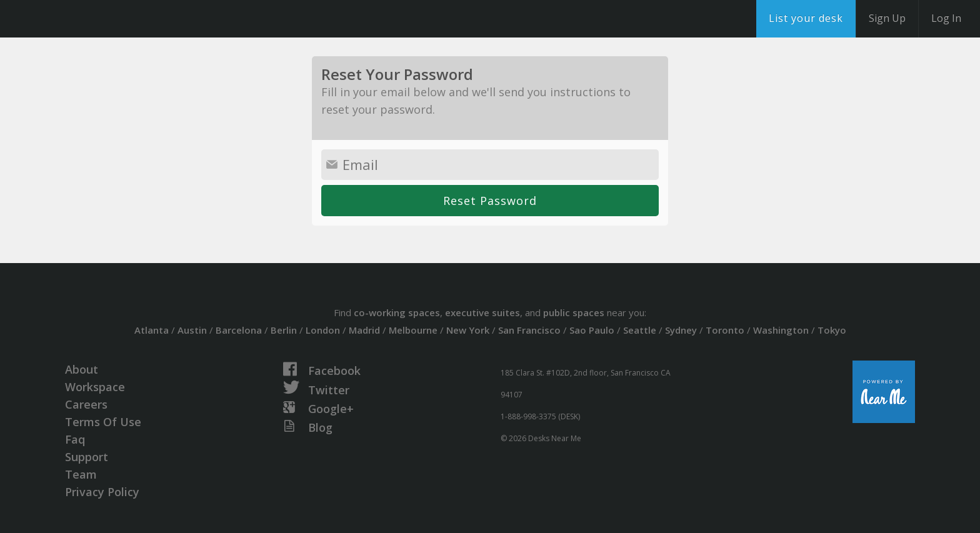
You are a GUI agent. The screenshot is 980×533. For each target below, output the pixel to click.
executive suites (482, 312)
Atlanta (152, 330)
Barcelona (239, 330)
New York (468, 330)
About (82, 369)
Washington (781, 330)
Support (87, 457)
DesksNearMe (87, 19)
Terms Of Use (103, 422)
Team (81, 474)
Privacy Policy (102, 492)
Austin (192, 330)
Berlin (284, 330)
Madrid (364, 330)
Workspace (95, 387)
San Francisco (529, 330)
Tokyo (832, 330)
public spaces (574, 312)
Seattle (640, 330)
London (323, 330)
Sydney (681, 330)
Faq (75, 439)
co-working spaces (397, 312)
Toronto (725, 330)
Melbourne (413, 330)
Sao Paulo (592, 330)
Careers (86, 404)
